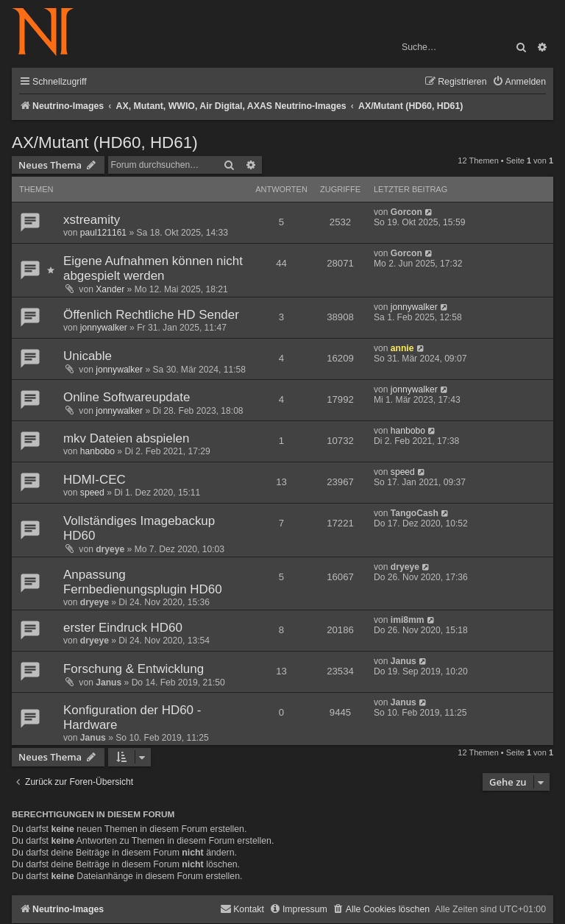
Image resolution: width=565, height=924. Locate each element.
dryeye (110, 549)
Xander (110, 289)
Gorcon (406, 212)
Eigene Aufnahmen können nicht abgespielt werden (153, 268)
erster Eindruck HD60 (123, 628)
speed (92, 493)
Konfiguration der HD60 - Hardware (132, 717)
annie (402, 348)
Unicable (88, 356)
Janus (109, 683)
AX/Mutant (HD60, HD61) (105, 142)
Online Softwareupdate (127, 397)
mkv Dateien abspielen (126, 438)
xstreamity (92, 220)
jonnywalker (104, 328)
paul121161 (103, 233)
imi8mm (408, 620)
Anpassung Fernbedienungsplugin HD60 (143, 582)
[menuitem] (519, 82)
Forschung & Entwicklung (134, 669)
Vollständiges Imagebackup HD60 (139, 528)
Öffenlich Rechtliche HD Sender (151, 315)
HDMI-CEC (95, 480)
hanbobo (97, 451)
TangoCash (415, 513)
